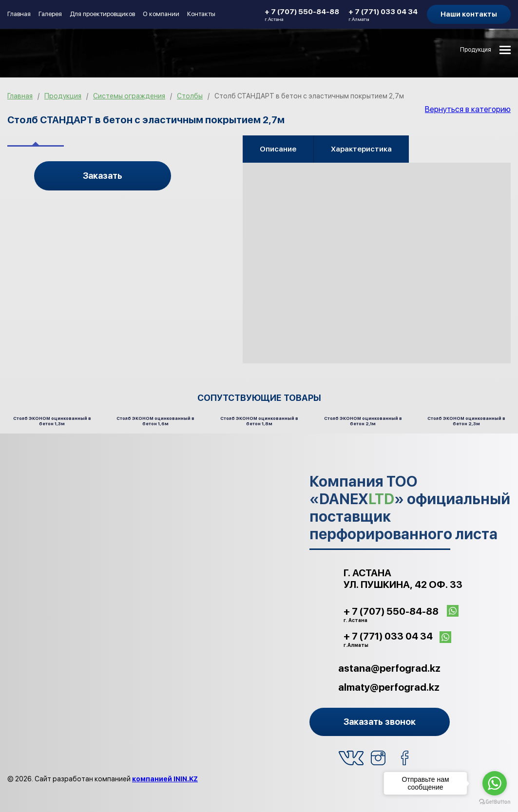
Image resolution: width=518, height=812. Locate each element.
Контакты (201, 14)
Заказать (103, 176)
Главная (19, 14)
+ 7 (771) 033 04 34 (383, 15)
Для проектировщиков (102, 14)
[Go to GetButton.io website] (495, 802)
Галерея (50, 14)
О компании (161, 14)
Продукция (476, 50)
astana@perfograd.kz (389, 668)
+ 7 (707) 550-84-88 (302, 15)
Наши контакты (469, 14)
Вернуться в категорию (468, 109)
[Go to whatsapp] (495, 783)
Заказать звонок (380, 722)
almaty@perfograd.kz (389, 687)
